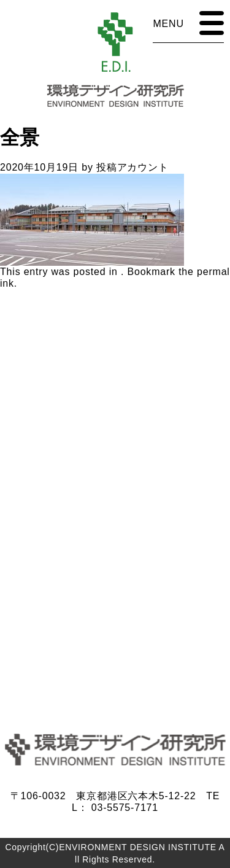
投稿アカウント (132, 167)
